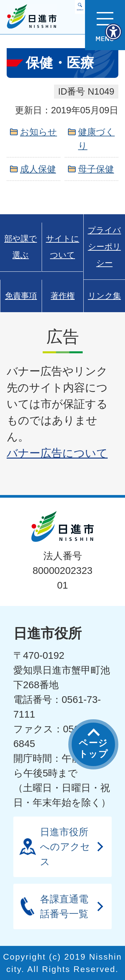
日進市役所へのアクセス (65, 846)
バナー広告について (57, 453)
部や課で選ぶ (21, 247)
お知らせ (38, 132)
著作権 (63, 296)
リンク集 (104, 296)
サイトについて (63, 247)
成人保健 (38, 169)
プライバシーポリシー (104, 247)
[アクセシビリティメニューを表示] (113, 32)
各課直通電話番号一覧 (64, 906)
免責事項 (21, 296)
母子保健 (96, 169)
